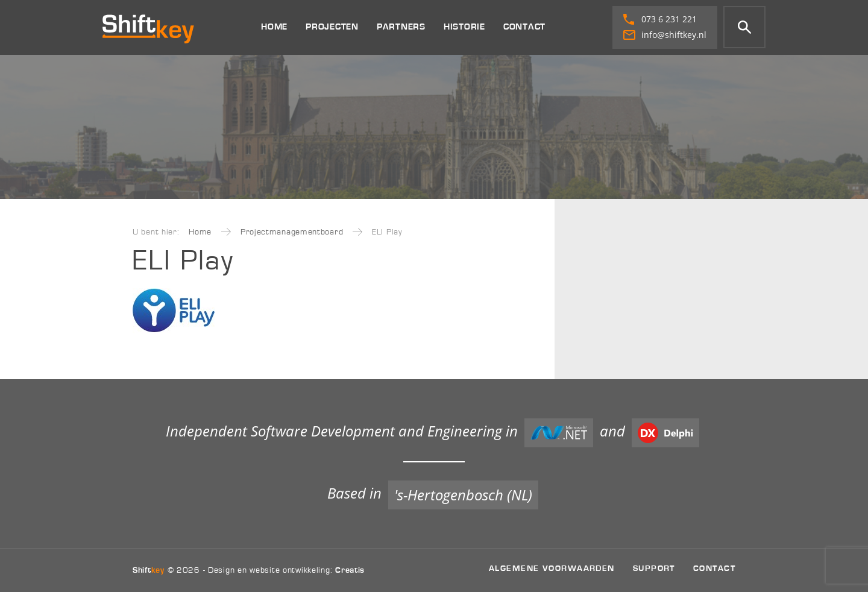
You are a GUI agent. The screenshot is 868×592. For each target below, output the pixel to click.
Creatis (350, 570)
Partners (401, 27)
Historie (464, 27)
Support (654, 568)
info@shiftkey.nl (665, 35)
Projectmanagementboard (292, 232)
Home (274, 27)
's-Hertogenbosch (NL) (463, 495)
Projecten (332, 27)
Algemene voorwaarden (552, 568)
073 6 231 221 (660, 19)
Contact (524, 27)
